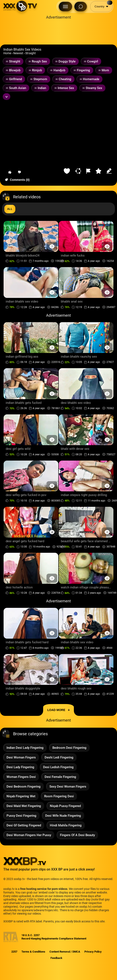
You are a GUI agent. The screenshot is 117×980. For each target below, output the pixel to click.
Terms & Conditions (33, 952)
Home (7, 53)
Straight (31, 53)
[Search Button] (81, 7)
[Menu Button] (65, 7)
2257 (14, 952)
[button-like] (10, 172)
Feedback (56, 958)
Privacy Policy (93, 952)
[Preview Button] (52, 246)
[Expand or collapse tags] (7, 97)
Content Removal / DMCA (65, 952)
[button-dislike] (19, 172)
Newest (18, 53)
